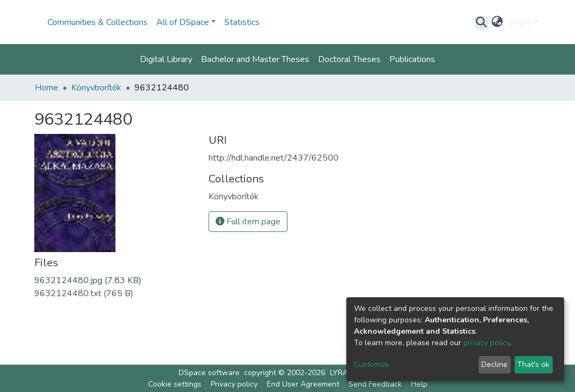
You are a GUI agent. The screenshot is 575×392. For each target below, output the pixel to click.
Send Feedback (375, 384)
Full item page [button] (248, 222)
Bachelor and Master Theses (255, 59)
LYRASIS (345, 373)
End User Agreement (303, 384)
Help (419, 384)
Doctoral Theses (349, 59)
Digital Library (166, 59)
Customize (372, 365)
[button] (497, 22)
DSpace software (209, 373)
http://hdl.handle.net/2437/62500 (274, 158)
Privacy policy (234, 384)
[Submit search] (482, 22)
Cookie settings (175, 384)
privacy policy (487, 343)
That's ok (533, 365)
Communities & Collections (97, 22)
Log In (520, 22)
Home (47, 88)
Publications (412, 59)
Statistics (242, 22)
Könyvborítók (96, 88)
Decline (494, 365)
